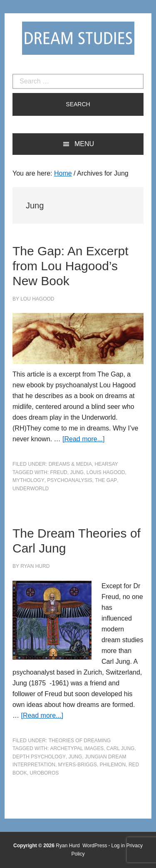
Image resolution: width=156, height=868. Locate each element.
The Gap (106, 480)
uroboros (44, 773)
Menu (84, 144)
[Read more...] (83, 439)
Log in (118, 846)
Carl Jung (121, 748)
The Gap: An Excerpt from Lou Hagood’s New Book (70, 266)
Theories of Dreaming (80, 741)
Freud (58, 472)
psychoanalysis (69, 480)
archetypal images (77, 748)
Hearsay (106, 464)
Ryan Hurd (68, 846)
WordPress (95, 846)
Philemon (113, 765)
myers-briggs (78, 765)
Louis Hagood (106, 472)
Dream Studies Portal (78, 38)
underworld (31, 489)
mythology (28, 480)
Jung (77, 472)
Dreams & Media (70, 464)
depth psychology (39, 757)
